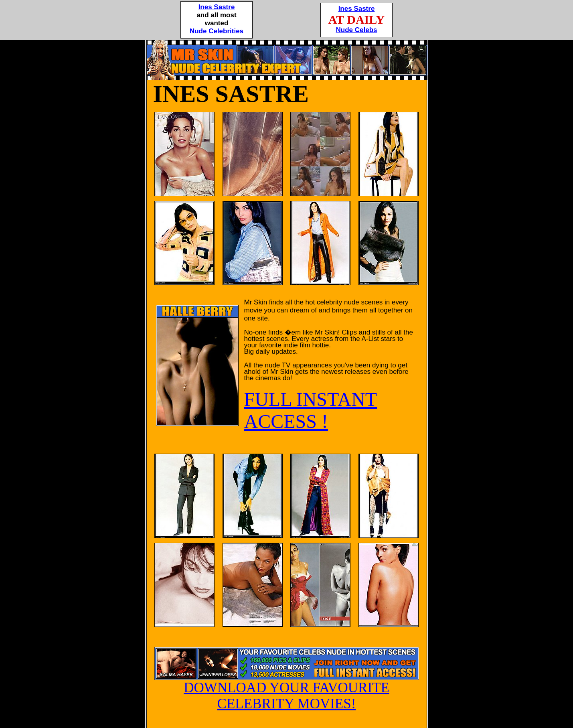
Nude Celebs (357, 30)
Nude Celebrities (217, 31)
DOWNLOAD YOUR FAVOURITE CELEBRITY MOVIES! (287, 689)
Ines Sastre (217, 7)
